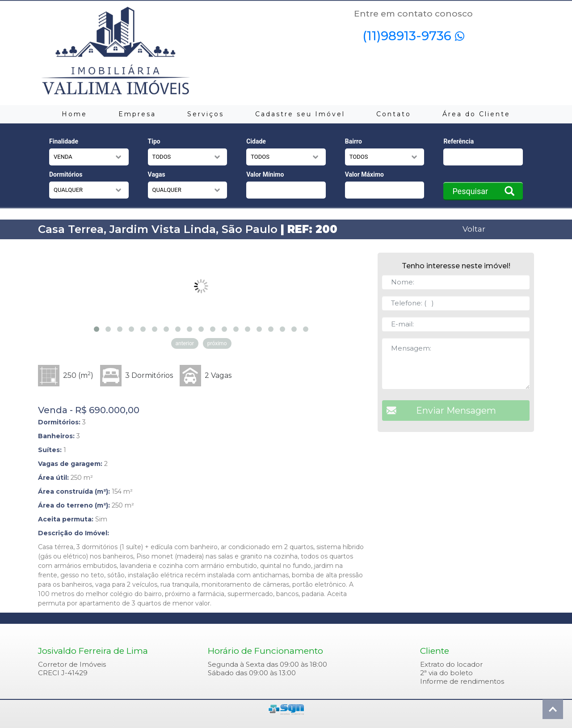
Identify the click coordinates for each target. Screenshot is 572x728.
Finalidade (64, 141)
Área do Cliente (476, 114)
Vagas (157, 174)
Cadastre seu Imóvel (300, 114)
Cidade (256, 141)
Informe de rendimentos (462, 681)
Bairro (353, 141)
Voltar (474, 229)
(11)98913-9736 (413, 36)
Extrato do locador (451, 664)
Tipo (154, 141)
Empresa (137, 114)
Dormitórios (66, 174)
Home (74, 114)
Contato (394, 114)
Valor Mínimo (265, 174)
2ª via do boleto (446, 673)
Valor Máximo (364, 174)
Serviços (206, 114)
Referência (458, 141)
